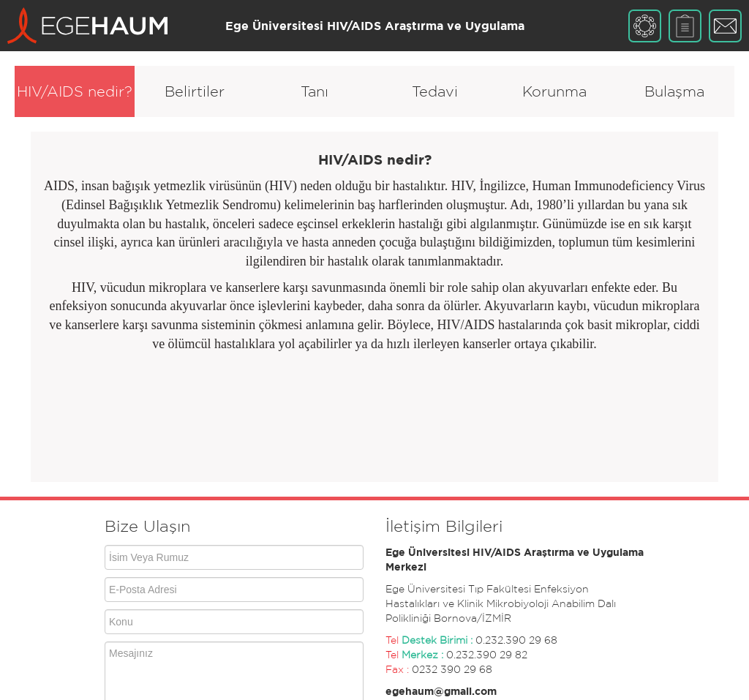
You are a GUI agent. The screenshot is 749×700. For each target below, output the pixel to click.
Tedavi (435, 91)
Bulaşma (674, 91)
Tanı (315, 91)
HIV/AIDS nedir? (75, 91)
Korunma (554, 91)
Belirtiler (195, 91)
